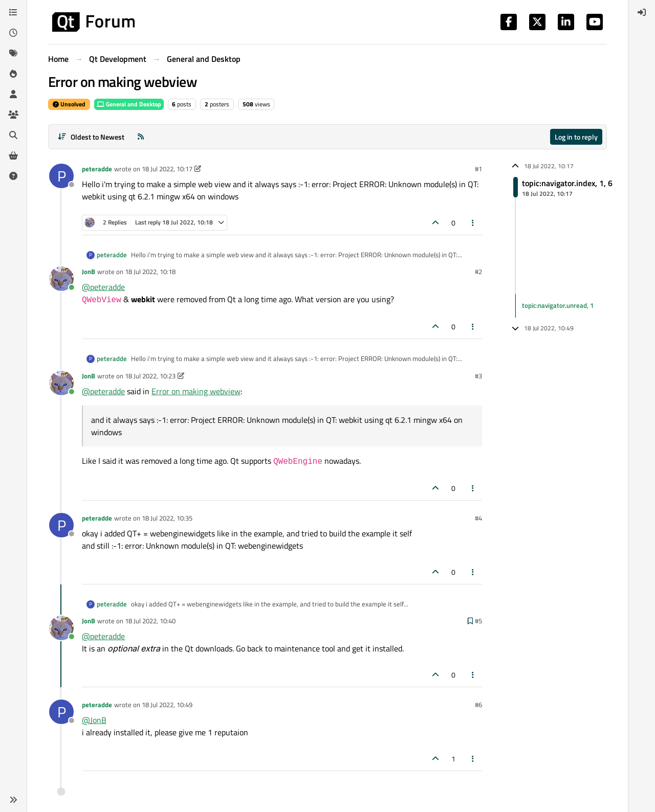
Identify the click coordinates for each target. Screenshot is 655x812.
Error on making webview (196, 391)
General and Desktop (129, 104)
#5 (478, 621)
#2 (478, 272)
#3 (478, 376)
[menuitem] (642, 12)
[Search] (13, 135)
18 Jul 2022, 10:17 (167, 169)
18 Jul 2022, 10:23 (150, 376)
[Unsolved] (13, 176)
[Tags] (13, 53)
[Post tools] (473, 223)
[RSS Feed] (141, 137)
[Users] (13, 94)
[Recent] (13, 33)
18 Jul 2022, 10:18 (150, 272)
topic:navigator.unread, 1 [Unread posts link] (558, 305)
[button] (13, 800)
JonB (89, 272)
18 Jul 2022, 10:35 (167, 518)
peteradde (97, 169)
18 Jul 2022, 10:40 (150, 621)
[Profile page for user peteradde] (61, 176)
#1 (478, 169)
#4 (478, 518)
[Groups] (13, 115)
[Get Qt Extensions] (13, 155)
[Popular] (13, 74)
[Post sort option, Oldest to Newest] (91, 137)
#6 (478, 705)
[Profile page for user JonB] (61, 279)
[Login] (642, 12)
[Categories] (13, 12)
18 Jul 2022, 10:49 (167, 705)
